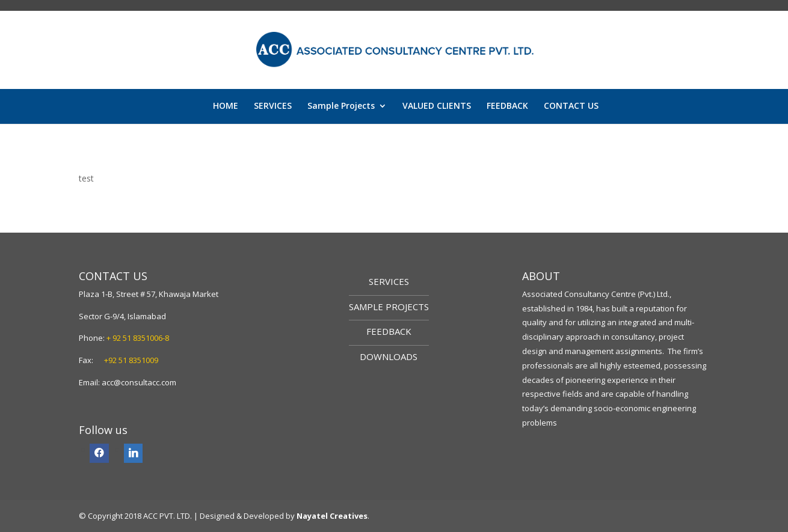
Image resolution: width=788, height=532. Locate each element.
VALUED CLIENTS (437, 106)
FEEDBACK (507, 106)
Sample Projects (341, 106)
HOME (226, 106)
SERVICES (273, 106)
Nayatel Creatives (332, 516)
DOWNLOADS (389, 356)
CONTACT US (571, 106)
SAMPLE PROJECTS (389, 307)
